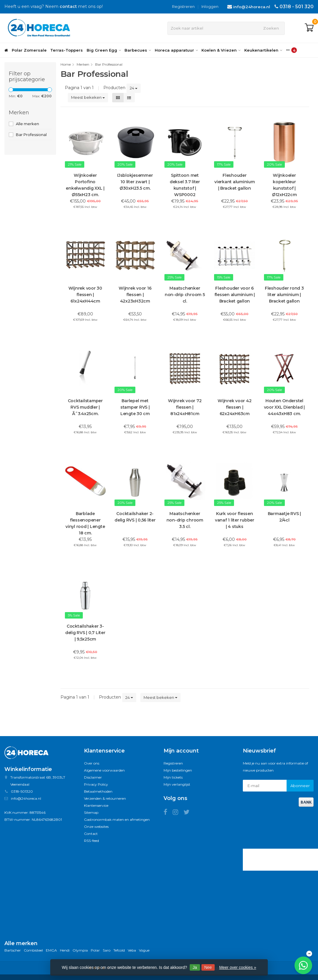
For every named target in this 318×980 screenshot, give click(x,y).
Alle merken (27, 124)
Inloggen (210, 6)
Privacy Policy (96, 784)
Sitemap (91, 812)
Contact (91, 834)
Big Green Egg (104, 50)
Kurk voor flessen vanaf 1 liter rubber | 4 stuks (235, 520)
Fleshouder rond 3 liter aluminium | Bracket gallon (284, 295)
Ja (195, 967)
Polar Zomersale (29, 50)
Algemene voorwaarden (104, 770)
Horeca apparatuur (176, 50)
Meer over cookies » (238, 967)
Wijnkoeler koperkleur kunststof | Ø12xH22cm (284, 185)
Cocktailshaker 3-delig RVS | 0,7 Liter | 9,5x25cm (85, 633)
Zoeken (271, 28)
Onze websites (96, 827)
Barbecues (138, 50)
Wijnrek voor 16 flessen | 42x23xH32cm (135, 295)
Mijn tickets (173, 777)
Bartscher (13, 950)
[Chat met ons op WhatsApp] (303, 965)
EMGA (51, 950)
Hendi (65, 950)
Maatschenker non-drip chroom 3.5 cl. (185, 520)
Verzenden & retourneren (105, 798)
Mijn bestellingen (178, 770)
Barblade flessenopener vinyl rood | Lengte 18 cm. (85, 523)
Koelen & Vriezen (221, 50)
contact (68, 6)
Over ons (92, 763)
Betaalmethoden (98, 791)
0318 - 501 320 (297, 7)
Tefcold (119, 950)
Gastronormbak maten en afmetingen (117, 820)
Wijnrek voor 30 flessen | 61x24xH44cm (85, 295)
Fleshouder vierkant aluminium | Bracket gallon (235, 182)
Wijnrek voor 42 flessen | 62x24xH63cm (234, 407)
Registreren (183, 6)
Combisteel (33, 950)
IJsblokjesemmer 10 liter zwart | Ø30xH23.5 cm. (135, 182)
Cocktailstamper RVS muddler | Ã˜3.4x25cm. (85, 407)
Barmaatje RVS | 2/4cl (284, 517)
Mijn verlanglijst (177, 784)
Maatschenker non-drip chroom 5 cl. (185, 295)
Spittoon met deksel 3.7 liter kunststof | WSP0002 (185, 185)
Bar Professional (31, 135)
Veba (132, 950)
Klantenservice (96, 805)
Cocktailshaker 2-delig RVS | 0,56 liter (135, 517)
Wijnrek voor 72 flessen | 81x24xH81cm (185, 407)
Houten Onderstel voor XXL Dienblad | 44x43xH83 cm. (284, 407)
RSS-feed (91, 841)
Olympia (80, 950)
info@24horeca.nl (252, 7)
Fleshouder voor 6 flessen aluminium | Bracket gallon (235, 295)
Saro (107, 950)
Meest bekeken (88, 97)
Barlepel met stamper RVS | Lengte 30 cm (135, 407)
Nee (208, 967)
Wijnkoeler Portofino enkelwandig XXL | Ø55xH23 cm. (85, 185)
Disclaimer (93, 777)
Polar (95, 950)
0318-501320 (22, 791)
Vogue (144, 950)
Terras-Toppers (67, 50)
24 (134, 88)
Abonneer (300, 786)
